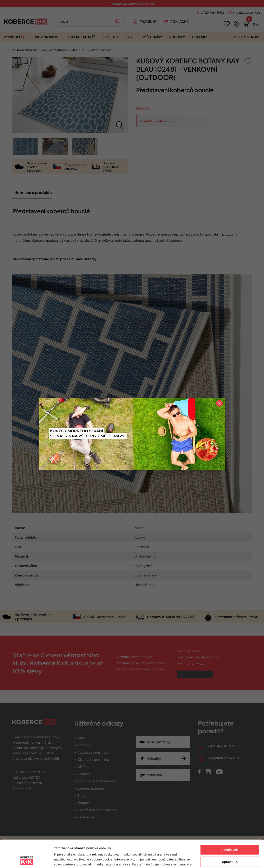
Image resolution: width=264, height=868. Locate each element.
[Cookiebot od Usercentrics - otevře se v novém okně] (27, 860)
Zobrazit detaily (66, 860)
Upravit (230, 836)
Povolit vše (229, 824)
